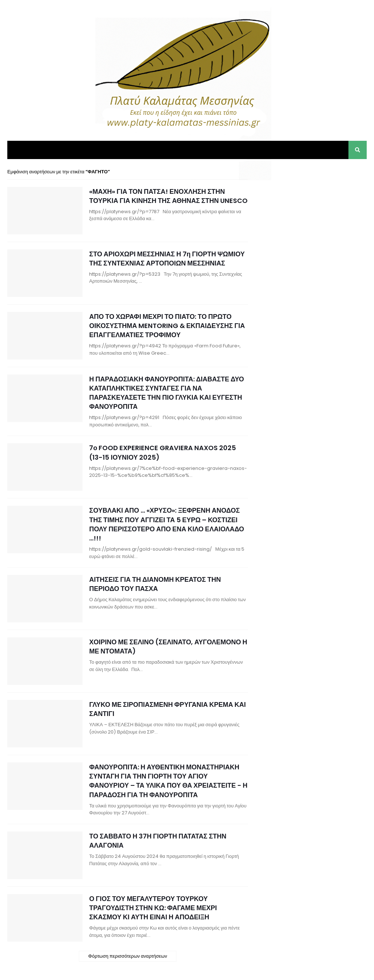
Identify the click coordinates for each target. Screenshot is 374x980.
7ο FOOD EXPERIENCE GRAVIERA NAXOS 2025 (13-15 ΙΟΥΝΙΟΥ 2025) (163, 452)
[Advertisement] (312, 214)
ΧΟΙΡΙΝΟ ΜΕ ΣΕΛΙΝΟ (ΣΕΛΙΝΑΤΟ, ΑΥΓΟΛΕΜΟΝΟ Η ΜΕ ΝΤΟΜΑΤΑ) (168, 647)
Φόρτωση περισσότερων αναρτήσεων (128, 956)
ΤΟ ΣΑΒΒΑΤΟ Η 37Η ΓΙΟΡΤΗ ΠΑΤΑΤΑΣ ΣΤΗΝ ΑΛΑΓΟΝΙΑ (158, 841)
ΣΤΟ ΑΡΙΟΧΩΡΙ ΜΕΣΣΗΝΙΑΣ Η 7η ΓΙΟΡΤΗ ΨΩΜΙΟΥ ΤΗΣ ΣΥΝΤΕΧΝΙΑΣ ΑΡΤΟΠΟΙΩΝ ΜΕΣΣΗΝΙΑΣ (167, 259)
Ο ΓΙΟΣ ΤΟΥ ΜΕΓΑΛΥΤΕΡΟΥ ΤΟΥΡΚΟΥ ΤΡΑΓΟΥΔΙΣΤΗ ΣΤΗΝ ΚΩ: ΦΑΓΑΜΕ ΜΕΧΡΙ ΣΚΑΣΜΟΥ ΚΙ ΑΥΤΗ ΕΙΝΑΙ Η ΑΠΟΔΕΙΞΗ (153, 908)
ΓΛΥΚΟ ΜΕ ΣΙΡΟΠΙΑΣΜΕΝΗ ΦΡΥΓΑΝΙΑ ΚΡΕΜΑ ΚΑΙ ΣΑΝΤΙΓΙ (167, 709)
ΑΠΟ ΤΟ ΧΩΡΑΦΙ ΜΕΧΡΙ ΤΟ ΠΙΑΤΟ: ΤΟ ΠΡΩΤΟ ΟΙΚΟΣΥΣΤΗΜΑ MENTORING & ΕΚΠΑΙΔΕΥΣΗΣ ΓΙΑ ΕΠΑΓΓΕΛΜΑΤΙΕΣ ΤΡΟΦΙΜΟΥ (167, 326)
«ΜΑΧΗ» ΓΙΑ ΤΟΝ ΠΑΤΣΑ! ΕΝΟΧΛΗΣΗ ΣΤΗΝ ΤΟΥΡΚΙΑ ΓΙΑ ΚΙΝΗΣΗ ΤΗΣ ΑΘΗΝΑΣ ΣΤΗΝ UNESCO (168, 196)
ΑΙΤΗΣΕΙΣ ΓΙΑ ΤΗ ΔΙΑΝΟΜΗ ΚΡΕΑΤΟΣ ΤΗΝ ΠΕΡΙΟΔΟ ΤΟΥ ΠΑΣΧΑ (155, 584)
